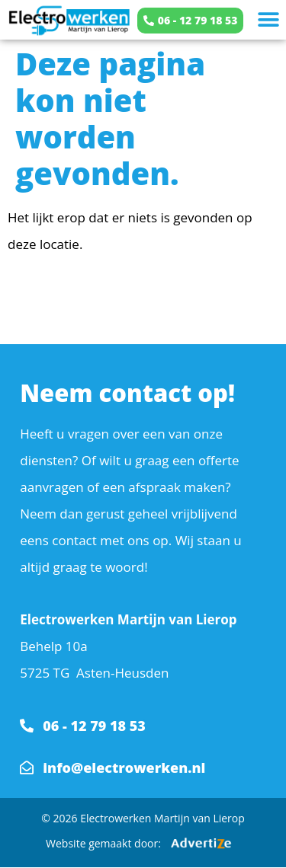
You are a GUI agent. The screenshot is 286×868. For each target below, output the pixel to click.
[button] (269, 20)
